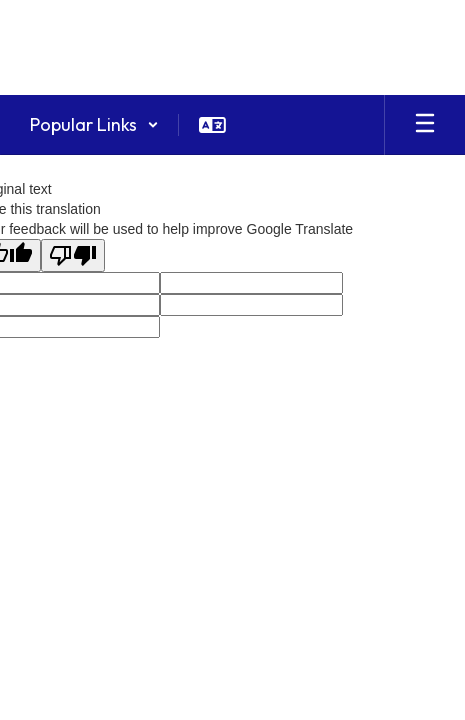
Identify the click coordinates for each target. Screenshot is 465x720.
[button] (94, 125)
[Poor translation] (73, 255)
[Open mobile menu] (425, 125)
